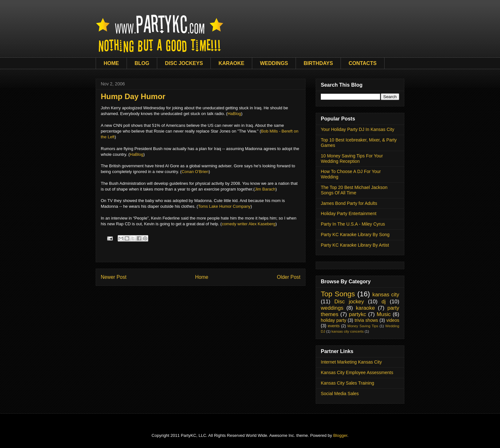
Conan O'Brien (195, 172)
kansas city (386, 295)
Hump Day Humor (133, 96)
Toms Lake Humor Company (224, 206)
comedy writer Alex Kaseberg (248, 224)
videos (393, 320)
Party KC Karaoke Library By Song (355, 235)
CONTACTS (363, 63)
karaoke (365, 308)
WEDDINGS (274, 63)
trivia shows (366, 320)
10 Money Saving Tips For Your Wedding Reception (352, 159)
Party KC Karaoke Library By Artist (355, 245)
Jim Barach (265, 189)
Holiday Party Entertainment (349, 213)
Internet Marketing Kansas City (351, 362)
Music (384, 314)
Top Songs (338, 294)
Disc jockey (349, 302)
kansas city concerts (348, 331)
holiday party (334, 320)
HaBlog (234, 114)
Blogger (340, 435)
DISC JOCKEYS (184, 63)
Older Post (289, 277)
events (334, 326)
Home (202, 277)
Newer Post (114, 277)
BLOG (142, 63)
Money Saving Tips (363, 326)
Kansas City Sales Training (347, 383)
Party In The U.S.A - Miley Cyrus (353, 224)
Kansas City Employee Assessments (357, 372)
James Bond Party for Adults (349, 203)
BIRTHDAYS (318, 63)
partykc (357, 314)
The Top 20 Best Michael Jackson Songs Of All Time (354, 190)
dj (383, 302)
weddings (332, 308)
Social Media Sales (340, 394)
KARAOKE (231, 63)
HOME (111, 63)
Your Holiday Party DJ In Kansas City (358, 129)
